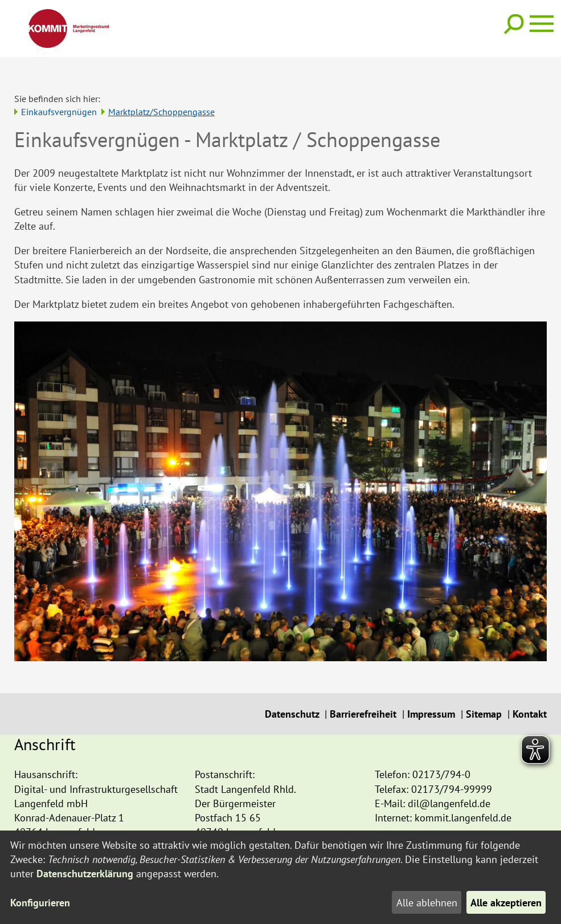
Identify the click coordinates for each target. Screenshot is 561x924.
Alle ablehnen (426, 903)
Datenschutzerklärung (85, 874)
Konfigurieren (40, 903)
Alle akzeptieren (506, 903)
